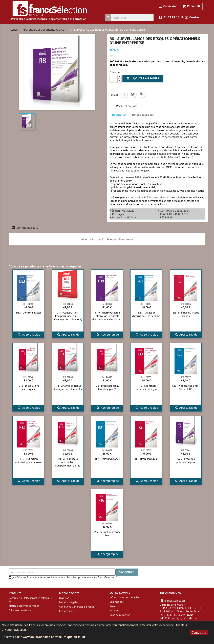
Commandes (117, 602)
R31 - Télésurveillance (108, 459)
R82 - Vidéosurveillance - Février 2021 (186, 387)
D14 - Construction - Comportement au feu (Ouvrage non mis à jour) (68, 316)
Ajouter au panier (143, 79)
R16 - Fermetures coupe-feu (108, 534)
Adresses (115, 610)
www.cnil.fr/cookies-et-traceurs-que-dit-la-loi (54, 637)
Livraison (64, 598)
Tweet (133, 94)
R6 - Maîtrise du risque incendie (186, 314)
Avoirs (113, 606)
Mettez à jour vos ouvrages (24, 606)
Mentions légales (69, 602)
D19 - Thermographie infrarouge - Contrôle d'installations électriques (107, 316)
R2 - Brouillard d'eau (147, 459)
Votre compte (120, 593)
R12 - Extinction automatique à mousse (28, 461)
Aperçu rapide (29, 335)
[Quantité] (114, 79)
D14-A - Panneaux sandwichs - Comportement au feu (68, 462)
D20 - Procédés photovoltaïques (186, 461)
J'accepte (199, 632)
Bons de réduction (120, 615)
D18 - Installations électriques (29, 387)
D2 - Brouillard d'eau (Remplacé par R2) (108, 387)
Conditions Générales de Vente (77, 607)
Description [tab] (119, 115)
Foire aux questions (20, 610)
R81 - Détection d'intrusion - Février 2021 (146, 314)
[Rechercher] (129, 18)
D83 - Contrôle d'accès (29, 313)
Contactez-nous (68, 611)
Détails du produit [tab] (143, 115)
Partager (124, 94)
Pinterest (142, 94)
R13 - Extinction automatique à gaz (146, 387)
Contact (193, 17)
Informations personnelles (124, 597)
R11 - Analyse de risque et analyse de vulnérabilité (68, 387)
